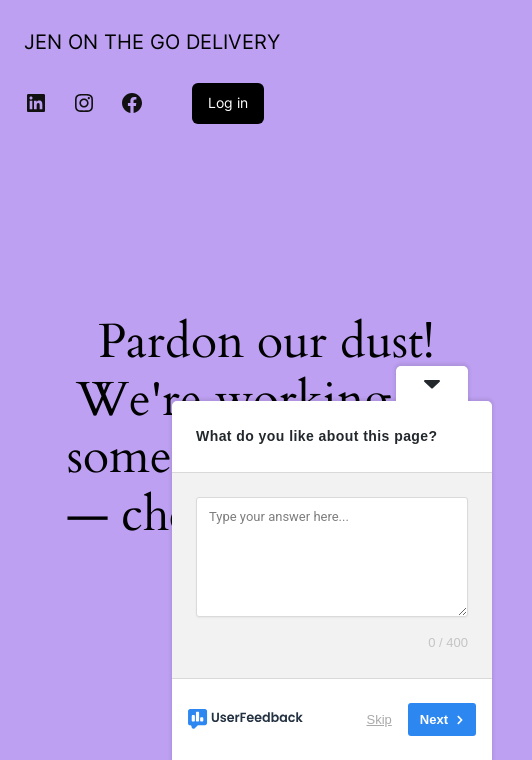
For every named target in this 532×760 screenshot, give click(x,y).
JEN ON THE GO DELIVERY (152, 42)
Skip (379, 719)
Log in (228, 102)
